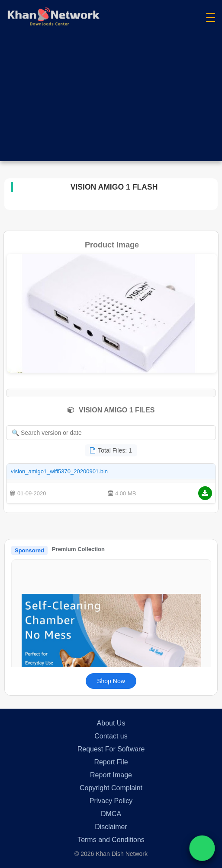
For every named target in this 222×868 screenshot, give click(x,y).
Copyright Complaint (111, 788)
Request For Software (111, 749)
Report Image (111, 775)
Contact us (111, 736)
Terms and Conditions (111, 840)
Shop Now (111, 681)
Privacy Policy (111, 801)
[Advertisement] (111, 101)
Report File (111, 762)
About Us (111, 723)
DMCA (111, 814)
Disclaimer (111, 827)
